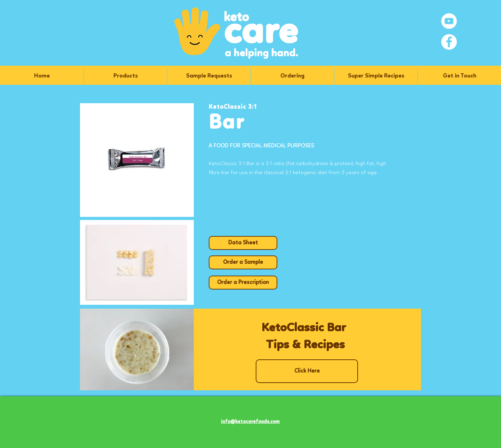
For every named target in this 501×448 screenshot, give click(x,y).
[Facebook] (449, 42)
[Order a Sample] (243, 262)
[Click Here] (307, 371)
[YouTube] (449, 21)
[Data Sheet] (243, 243)
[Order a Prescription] (243, 283)
